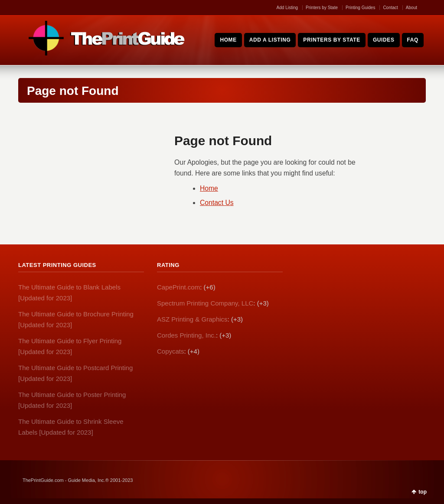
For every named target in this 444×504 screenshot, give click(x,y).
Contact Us (217, 203)
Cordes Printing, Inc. (186, 335)
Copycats (171, 351)
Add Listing (287, 8)
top (423, 492)
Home (209, 188)
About (411, 8)
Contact (390, 8)
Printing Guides (360, 8)
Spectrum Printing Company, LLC (205, 303)
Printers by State (322, 8)
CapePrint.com (178, 287)
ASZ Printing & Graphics (192, 319)
